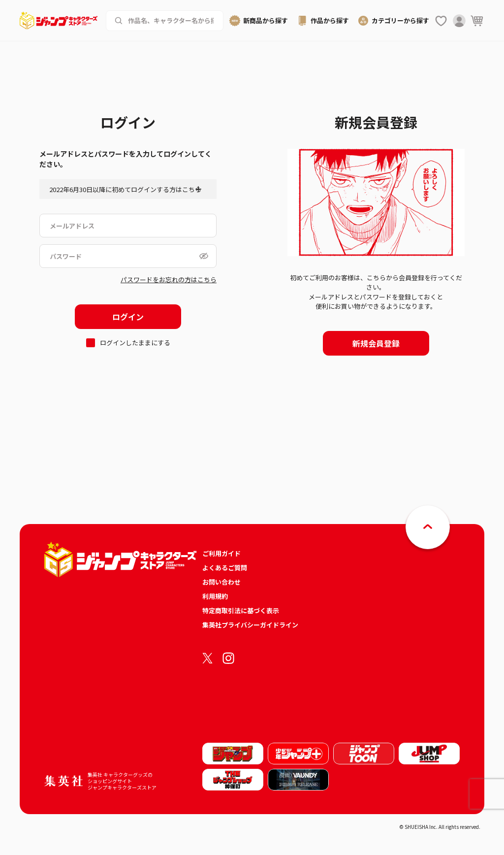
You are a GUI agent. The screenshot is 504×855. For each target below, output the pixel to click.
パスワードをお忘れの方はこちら (169, 280)
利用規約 (215, 596)
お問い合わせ (221, 582)
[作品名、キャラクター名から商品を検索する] (172, 21)
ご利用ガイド (221, 553)
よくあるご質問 (225, 568)
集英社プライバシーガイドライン (250, 625)
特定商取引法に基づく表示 (241, 610)
